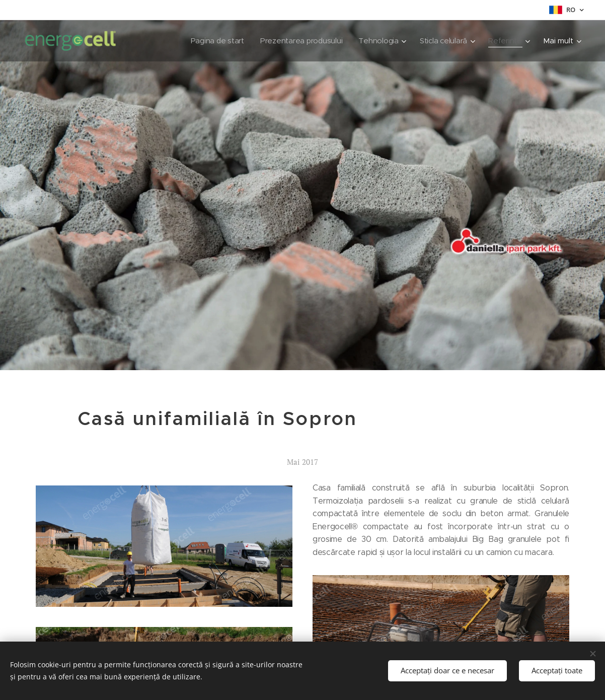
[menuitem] (172, 41)
